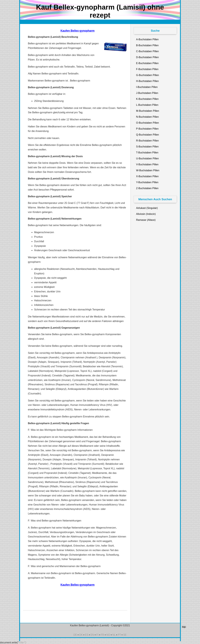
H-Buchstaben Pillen (147, 81)
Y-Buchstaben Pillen (147, 182)
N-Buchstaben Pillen (147, 117)
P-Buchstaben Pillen (147, 129)
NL (114, 635)
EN (92, 635)
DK (81, 635)
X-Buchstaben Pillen (147, 176)
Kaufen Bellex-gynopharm (77, 31)
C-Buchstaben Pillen (147, 51)
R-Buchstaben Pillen (147, 141)
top (184, 627)
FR (102, 635)
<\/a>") (22, 643)
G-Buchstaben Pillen (147, 75)
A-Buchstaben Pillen (147, 39)
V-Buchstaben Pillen (147, 164)
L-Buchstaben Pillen (147, 105)
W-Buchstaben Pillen (148, 170)
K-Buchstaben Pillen (147, 99)
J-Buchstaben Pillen (147, 93)
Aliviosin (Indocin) (146, 214)
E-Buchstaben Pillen (147, 63)
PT (119, 635)
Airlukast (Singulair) (147, 208)
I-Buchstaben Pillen (147, 87)
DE (75, 635)
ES (87, 635)
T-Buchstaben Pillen (147, 153)
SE (125, 635)
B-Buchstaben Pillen (147, 45)
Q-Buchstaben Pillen (147, 135)
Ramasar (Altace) (146, 220)
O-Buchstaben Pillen (147, 123)
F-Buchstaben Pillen (147, 69)
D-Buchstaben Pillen (147, 57)
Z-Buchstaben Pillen (147, 188)
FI (97, 635)
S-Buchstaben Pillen (147, 147)
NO (108, 635)
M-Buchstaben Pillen (148, 111)
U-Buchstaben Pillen (147, 158)
